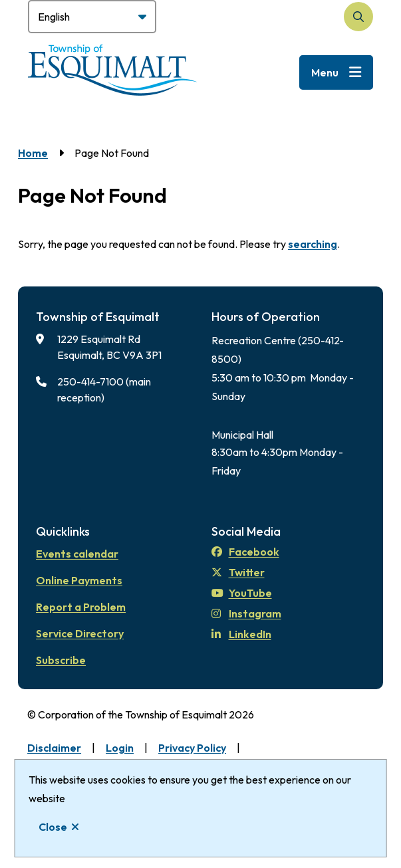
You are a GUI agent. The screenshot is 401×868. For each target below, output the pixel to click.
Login (120, 748)
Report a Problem (81, 607)
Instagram (246, 613)
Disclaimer (54, 748)
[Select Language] (92, 17)
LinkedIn (241, 634)
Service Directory (80, 633)
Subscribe (61, 660)
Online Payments (79, 580)
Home (33, 153)
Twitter (238, 572)
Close (53, 827)
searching (313, 244)
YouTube (242, 593)
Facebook (245, 552)
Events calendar (77, 554)
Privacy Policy (192, 748)
